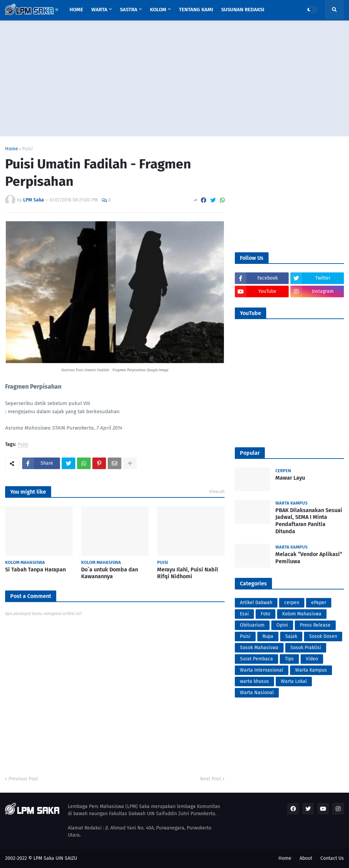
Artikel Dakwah (256, 603)
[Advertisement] (174, 78)
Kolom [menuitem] (158, 10)
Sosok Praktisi (306, 648)
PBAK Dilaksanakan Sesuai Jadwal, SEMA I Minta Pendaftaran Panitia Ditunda (309, 521)
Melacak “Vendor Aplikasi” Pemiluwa (309, 558)
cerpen (292, 603)
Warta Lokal (294, 681)
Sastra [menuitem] (129, 10)
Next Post (211, 779)
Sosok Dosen (323, 636)
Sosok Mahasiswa (259, 648)
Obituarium (252, 625)
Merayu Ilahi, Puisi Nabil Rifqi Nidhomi (188, 573)
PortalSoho (6, 474)
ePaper (319, 603)
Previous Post (23, 779)
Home (12, 149)
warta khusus (254, 681)
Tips (289, 659)
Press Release (315, 625)
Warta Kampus (311, 670)
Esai (244, 614)
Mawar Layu (290, 478)
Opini (282, 625)
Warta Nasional (257, 693)
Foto (265, 614)
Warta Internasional (262, 670)
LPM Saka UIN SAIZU (55, 858)
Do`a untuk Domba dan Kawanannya (110, 573)
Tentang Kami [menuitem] (196, 10)
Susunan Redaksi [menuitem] (243, 10)
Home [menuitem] (76, 10)
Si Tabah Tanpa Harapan (35, 570)
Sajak (291, 636)
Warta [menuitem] (99, 10)
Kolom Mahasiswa (302, 614)
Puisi (27, 149)
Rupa (268, 636)
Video (312, 659)
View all (217, 491)
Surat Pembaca (256, 659)
